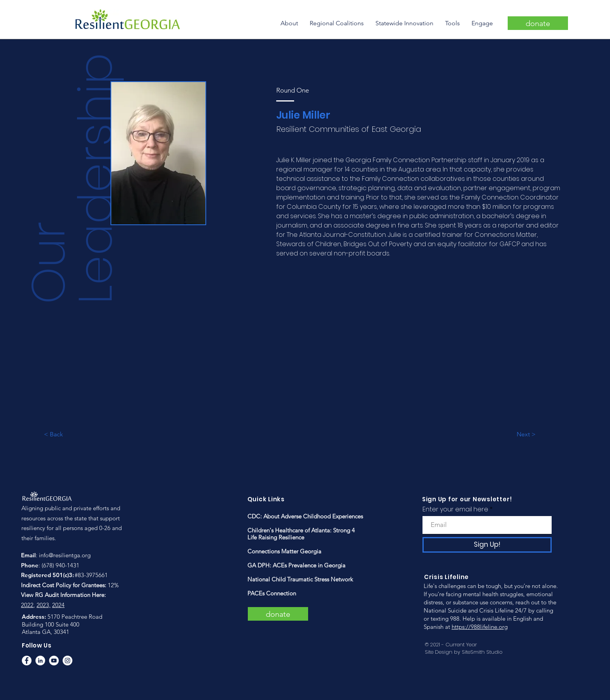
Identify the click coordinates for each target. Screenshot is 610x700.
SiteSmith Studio (482, 652)
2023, (44, 605)
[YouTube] (54, 661)
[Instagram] (67, 661)
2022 (27, 605)
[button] (289, 23)
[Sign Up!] (487, 545)
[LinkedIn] (40, 661)
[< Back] (69, 435)
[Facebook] (27, 661)
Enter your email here (455, 509)
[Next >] (542, 435)
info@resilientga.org (65, 555)
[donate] (538, 23)
